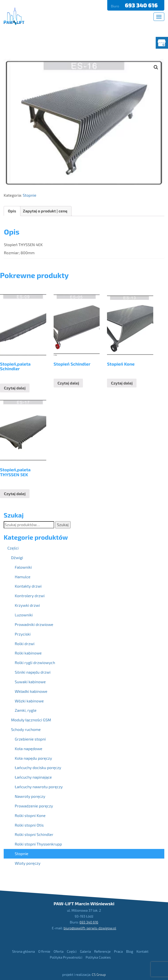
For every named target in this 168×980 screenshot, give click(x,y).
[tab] (12, 211)
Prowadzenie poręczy (34, 806)
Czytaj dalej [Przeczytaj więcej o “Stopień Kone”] (122, 383)
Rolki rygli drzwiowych (35, 662)
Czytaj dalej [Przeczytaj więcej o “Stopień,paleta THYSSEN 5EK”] (15, 494)
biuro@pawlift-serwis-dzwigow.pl (90, 928)
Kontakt (143, 951)
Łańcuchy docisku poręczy (38, 767)
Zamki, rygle (26, 710)
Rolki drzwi (25, 644)
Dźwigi (17, 557)
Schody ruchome (26, 729)
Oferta (59, 951)
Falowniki (23, 567)
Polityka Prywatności (66, 957)
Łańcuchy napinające (33, 777)
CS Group (99, 974)
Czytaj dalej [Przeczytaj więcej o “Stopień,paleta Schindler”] (15, 388)
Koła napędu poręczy (33, 758)
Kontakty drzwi (28, 586)
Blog (130, 951)
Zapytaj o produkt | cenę (45, 211)
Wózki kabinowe (29, 701)
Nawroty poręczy (30, 796)
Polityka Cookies (98, 957)
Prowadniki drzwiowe (34, 624)
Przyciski (23, 634)
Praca (118, 951)
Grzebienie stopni (30, 739)
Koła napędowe (29, 749)
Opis (12, 211)
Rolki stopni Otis (29, 825)
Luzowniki (24, 615)
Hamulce (23, 577)
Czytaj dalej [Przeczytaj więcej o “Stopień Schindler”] (68, 383)
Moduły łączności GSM (31, 720)
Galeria (85, 951)
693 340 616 (142, 5)
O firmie (44, 951)
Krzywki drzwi (27, 605)
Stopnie (29, 195)
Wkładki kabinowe (31, 691)
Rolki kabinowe (28, 653)
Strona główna (23, 951)
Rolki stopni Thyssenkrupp (38, 844)
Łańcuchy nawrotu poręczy (39, 787)
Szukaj (63, 525)
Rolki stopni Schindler (34, 834)
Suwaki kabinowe (30, 682)
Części (13, 548)
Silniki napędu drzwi (33, 672)
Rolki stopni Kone (30, 815)
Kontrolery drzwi (30, 596)
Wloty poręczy (28, 863)
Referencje (102, 951)
